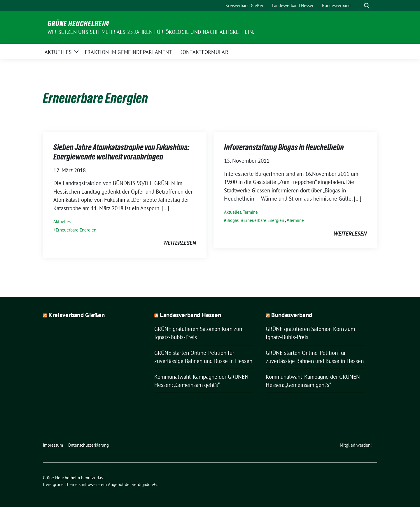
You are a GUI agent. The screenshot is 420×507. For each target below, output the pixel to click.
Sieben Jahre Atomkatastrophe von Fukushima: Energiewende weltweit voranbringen (121, 152)
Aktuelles (62, 221)
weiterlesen (180, 243)
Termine (250, 212)
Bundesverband (292, 315)
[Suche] (358, 6)
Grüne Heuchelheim (78, 24)
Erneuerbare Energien (76, 230)
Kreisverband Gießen (77, 315)
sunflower (88, 484)
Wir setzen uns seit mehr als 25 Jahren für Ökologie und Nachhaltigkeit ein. (151, 32)
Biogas (232, 220)
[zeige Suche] (367, 6)
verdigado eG (144, 484)
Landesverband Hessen (190, 315)
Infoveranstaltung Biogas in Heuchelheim (284, 147)
